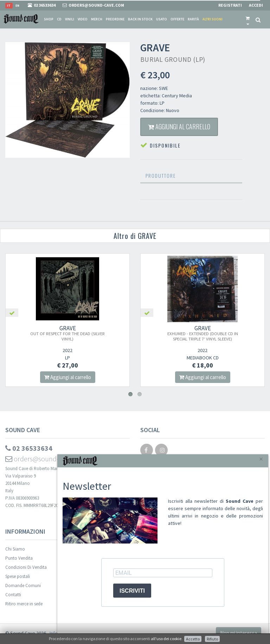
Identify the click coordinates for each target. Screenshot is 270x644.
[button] (248, 19)
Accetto (193, 639)
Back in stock (140, 19)
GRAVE (75, 333)
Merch (97, 19)
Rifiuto (212, 639)
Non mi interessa (239, 633)
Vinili (70, 19)
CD (59, 19)
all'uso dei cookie (166, 639)
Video (83, 19)
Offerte (177, 19)
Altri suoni (213, 19)
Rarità (193, 19)
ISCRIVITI (132, 591)
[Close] (261, 459)
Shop (49, 19)
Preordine (115, 19)
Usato (162, 19)
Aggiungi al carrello (179, 126)
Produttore (161, 175)
